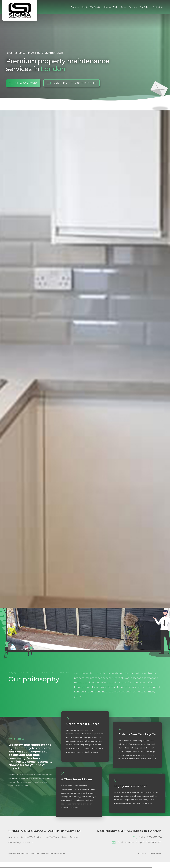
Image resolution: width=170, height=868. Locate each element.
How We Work (111, 7)
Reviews (133, 7)
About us (75, 7)
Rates (123, 7)
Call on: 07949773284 (23, 83)
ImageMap (156, 854)
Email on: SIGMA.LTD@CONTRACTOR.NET (71, 83)
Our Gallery (145, 7)
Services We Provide (92, 7)
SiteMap (143, 854)
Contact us (158, 7)
